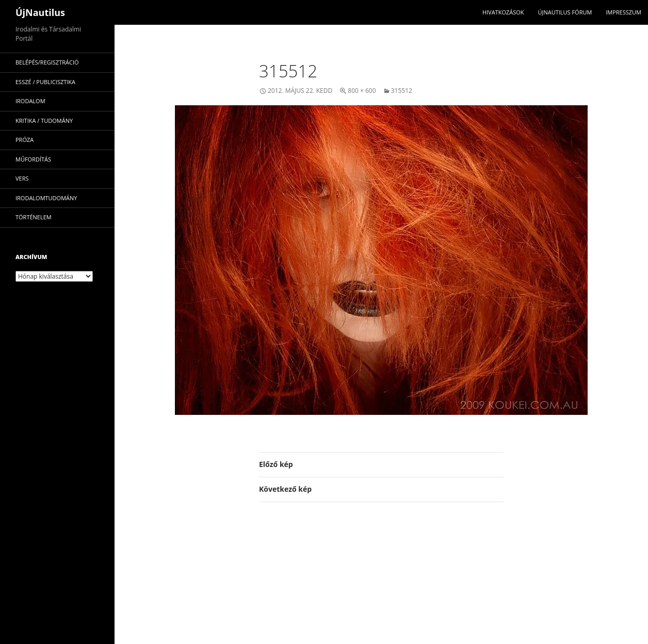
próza (25, 140)
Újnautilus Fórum (565, 12)
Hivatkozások (503, 12)
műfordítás (33, 159)
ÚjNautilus (40, 12)
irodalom (30, 101)
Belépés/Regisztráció (47, 62)
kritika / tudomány (44, 120)
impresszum (623, 12)
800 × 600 (362, 91)
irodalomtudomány (46, 198)
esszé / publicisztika (45, 82)
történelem (34, 217)
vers (22, 178)
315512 (402, 91)
